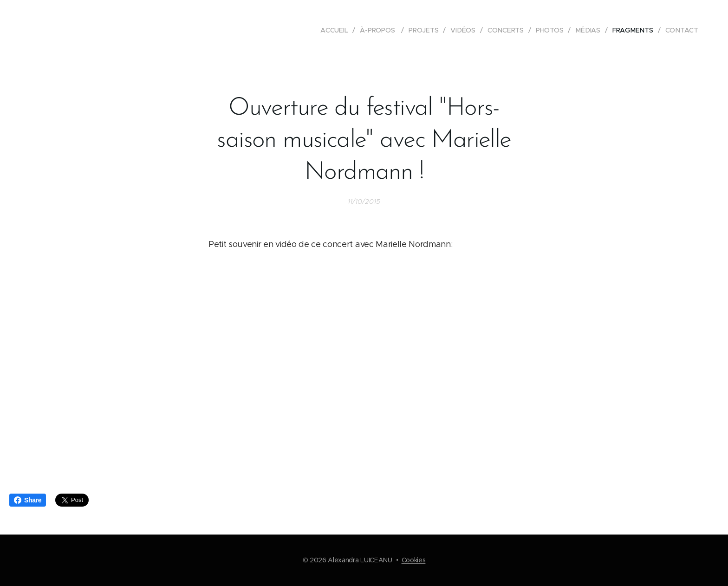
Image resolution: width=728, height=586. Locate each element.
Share (28, 500)
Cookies (414, 560)
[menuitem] (336, 30)
